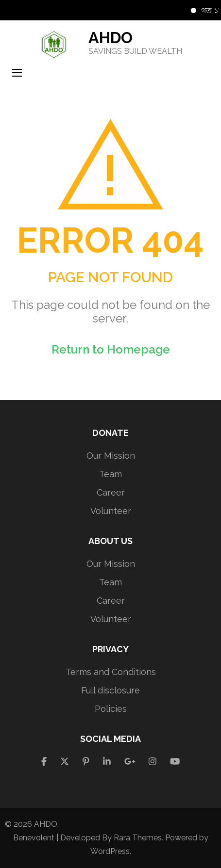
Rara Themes (138, 838)
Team (110, 474)
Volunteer (111, 511)
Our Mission (111, 456)
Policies (111, 709)
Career (111, 492)
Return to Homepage (111, 349)
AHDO (110, 38)
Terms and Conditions (111, 672)
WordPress (110, 851)
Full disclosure (110, 690)
